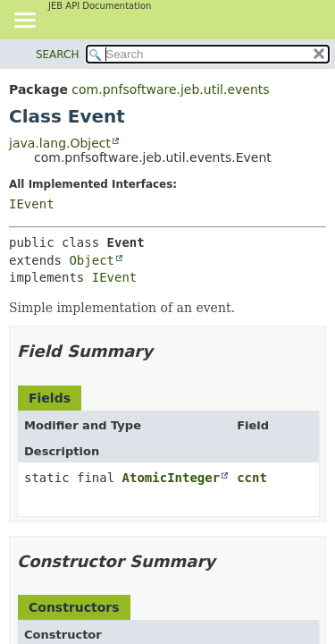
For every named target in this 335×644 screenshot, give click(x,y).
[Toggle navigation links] (24, 21)
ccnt (252, 478)
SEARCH (58, 55)
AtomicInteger (172, 478)
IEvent (32, 204)
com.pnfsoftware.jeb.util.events (170, 89)
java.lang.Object (60, 143)
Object (92, 260)
